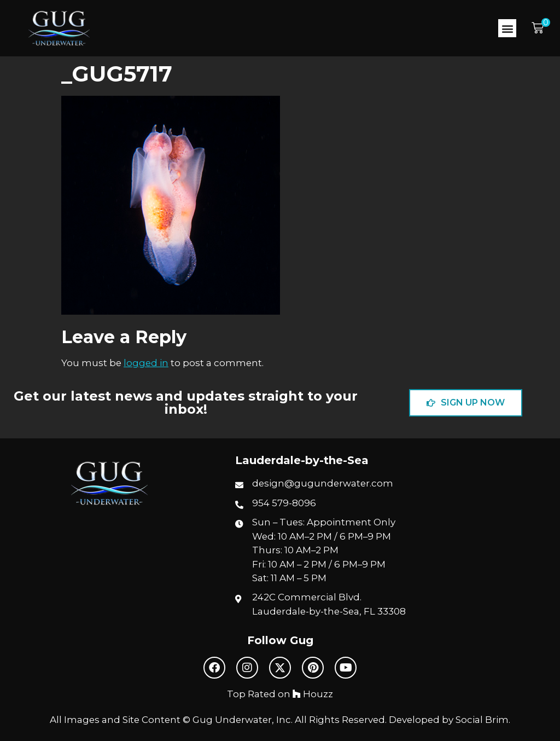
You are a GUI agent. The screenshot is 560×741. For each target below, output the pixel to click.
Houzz (313, 694)
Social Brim (482, 720)
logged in (146, 363)
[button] (507, 28)
